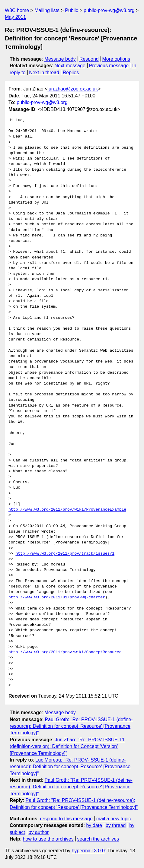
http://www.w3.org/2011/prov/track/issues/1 (65, 554)
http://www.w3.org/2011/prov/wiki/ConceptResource (65, 652)
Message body (60, 59)
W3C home (17, 10)
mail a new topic (114, 819)
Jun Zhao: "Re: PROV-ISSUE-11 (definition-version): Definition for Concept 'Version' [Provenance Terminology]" (67, 746)
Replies (71, 73)
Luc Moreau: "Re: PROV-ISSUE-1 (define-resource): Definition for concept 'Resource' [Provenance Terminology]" (70, 767)
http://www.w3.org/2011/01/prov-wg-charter (57, 597)
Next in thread (44, 73)
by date (94, 825)
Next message (70, 66)
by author (39, 832)
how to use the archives (48, 839)
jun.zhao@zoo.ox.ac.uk (73, 89)
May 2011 (15, 17)
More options (116, 59)
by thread (116, 825)
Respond (89, 59)
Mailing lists (47, 10)
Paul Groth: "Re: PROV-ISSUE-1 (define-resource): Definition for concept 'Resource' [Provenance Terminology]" (71, 726)
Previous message (109, 66)
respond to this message (66, 819)
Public (72, 10)
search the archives (98, 839)
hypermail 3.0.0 (88, 851)
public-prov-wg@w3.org (109, 10)
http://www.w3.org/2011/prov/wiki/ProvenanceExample (67, 510)
